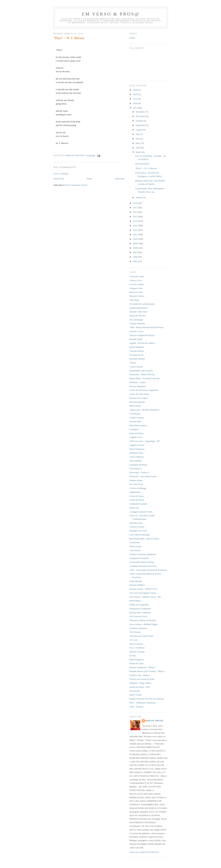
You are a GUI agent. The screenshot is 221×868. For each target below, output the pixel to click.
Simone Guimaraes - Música (142, 667)
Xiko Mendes (136, 461)
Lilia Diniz (134, 300)
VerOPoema (135, 414)
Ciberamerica (136, 468)
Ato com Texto (136, 484)
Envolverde (135, 691)
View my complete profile (144, 852)
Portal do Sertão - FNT (140, 687)
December (141, 112)
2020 (135, 103)
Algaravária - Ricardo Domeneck (144, 410)
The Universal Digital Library (143, 593)
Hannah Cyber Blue (138, 312)
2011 (135, 234)
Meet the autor (136, 523)
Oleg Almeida (136, 581)
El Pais (133, 656)
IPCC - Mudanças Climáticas (143, 703)
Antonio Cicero (136, 331)
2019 (135, 108)
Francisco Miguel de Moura (142, 335)
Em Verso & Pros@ (111, 14)
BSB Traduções (136, 660)
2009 (135, 243)
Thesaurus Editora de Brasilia (143, 620)
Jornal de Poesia (137, 500)
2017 (135, 208)
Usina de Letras (137, 496)
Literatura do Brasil (138, 465)
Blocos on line (136, 292)
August (139, 130)
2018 (135, 203)
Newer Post (59, 179)
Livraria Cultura (137, 284)
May (138, 143)
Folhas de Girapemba (139, 605)
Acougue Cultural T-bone (141, 512)
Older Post (120, 179)
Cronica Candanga (138, 488)
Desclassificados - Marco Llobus (144, 539)
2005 (135, 261)
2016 (135, 212)
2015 (135, 217)
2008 (135, 248)
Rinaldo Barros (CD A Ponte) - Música (147, 671)
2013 (135, 225)
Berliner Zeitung (137, 652)
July (138, 134)
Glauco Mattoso (137, 457)
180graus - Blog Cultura (140, 683)
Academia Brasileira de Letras (143, 566)
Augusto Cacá (136, 437)
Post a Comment (61, 174)
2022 (135, 99)
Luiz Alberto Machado (140, 535)
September (141, 125)
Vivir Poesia (135, 632)
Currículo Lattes (137, 276)
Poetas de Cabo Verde (139, 394)
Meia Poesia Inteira (138, 425)
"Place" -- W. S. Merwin (146, 168)
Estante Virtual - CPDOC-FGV (143, 589)
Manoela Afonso (137, 296)
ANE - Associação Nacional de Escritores (148, 570)
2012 (135, 230)
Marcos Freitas (154, 721)
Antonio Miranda (137, 324)
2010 (135, 239)
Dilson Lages (135, 546)
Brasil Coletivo (136, 644)
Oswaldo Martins (137, 359)
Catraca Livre (136, 280)
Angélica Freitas (137, 445)
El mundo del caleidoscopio (142, 304)
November (141, 116)
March (139, 152)
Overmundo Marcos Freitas (142, 562)
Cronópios (134, 429)
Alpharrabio (135, 492)
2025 (135, 94)
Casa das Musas (137, 351)
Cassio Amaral (136, 367)
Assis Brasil (135, 550)
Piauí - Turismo (136, 707)
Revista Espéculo (137, 402)
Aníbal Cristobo (137, 418)
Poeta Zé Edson (137, 433)
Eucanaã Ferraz (136, 355)
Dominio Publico (137, 585)
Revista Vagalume (138, 386)
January (140, 197)
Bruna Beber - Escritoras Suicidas (145, 378)
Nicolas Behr (135, 421)
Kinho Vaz (134, 508)
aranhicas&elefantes (139, 308)
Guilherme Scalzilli (138, 504)
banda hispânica (137, 347)
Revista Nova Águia (139, 398)
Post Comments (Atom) (77, 185)
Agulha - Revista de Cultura (142, 343)
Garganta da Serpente (139, 558)
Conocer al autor (137, 527)
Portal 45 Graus (137, 663)
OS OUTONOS (142, 164)
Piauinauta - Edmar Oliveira (142, 374)
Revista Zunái (136, 339)
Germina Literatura (138, 628)
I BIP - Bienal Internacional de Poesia (146, 327)
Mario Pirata (135, 406)
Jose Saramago (136, 320)
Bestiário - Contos (138, 382)
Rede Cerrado (136, 695)
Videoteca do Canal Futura (141, 636)
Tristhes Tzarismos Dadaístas (143, 554)
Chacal (133, 363)
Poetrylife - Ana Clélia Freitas (143, 476)
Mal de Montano (137, 449)
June (138, 139)
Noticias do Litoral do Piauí (142, 679)
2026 (135, 90)
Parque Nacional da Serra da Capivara (147, 699)
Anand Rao (135, 542)
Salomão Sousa (136, 453)
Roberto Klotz (136, 480)
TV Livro (134, 640)
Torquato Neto (136, 288)
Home (89, 179)
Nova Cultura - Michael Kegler (143, 624)
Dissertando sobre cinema (141, 371)
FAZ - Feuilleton (137, 648)
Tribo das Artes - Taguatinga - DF (145, 441)
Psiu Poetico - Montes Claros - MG (145, 597)
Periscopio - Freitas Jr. (140, 472)
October (140, 121)
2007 (135, 252)
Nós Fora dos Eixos (138, 616)
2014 (135, 221)
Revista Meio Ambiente (140, 613)
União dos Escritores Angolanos (144, 390)
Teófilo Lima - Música (140, 675)
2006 (135, 257)
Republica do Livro (138, 531)
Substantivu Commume (140, 609)
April (138, 148)
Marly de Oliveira (138, 316)
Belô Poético (135, 601)
